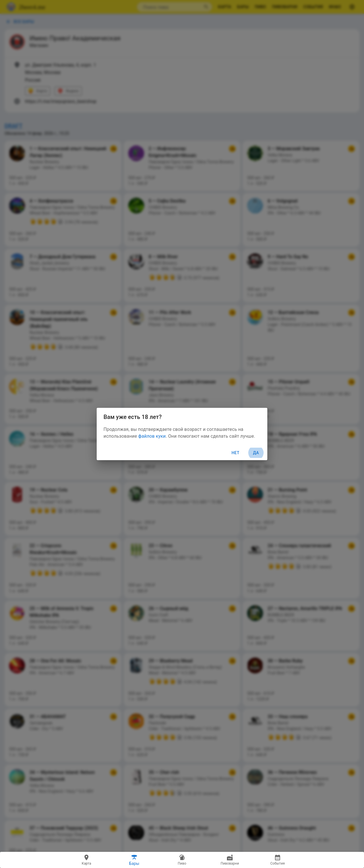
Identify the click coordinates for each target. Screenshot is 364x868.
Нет (235, 453)
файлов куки (152, 436)
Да (256, 453)
